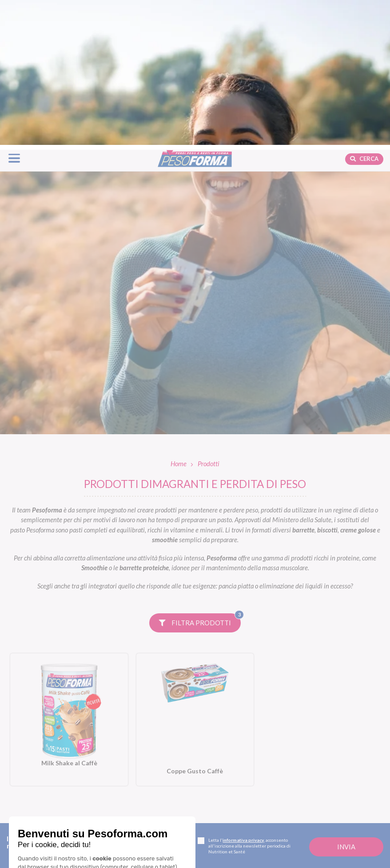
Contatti (37, 850)
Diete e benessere (327, 758)
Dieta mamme (143, 856)
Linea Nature (231, 770)
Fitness (311, 795)
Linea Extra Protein (240, 795)
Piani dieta (143, 841)
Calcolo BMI (326, 841)
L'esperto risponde (338, 856)
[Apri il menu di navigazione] (14, 13)
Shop (221, 841)
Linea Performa (234, 782)
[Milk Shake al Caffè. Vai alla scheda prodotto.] (69, 575)
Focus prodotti (322, 770)
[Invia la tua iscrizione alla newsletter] (346, 702)
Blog (311, 744)
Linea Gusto (229, 758)
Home (179, 319)
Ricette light (319, 782)
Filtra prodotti (200, 475)
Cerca (364, 14)
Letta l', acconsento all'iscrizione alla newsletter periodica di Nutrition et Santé (244, 701)
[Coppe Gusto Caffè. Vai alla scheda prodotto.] (195, 575)
